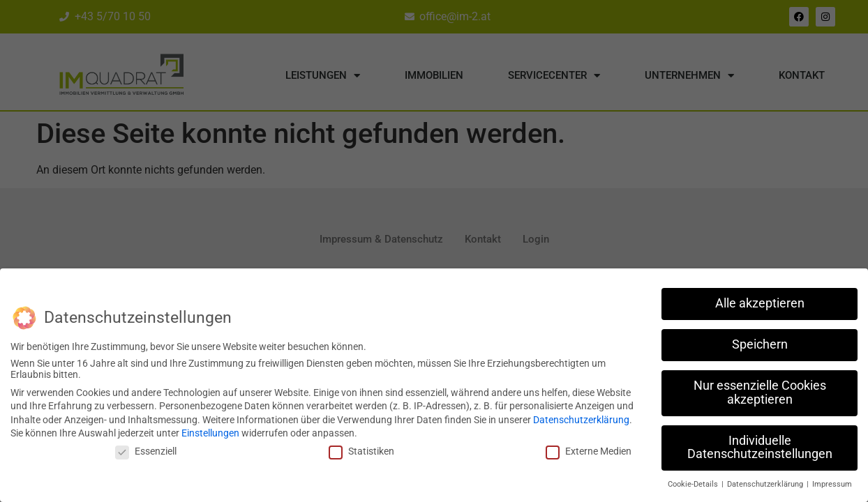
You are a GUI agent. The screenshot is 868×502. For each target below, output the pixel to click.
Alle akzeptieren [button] (760, 302)
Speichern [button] (760, 343)
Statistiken (361, 450)
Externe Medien (589, 450)
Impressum (832, 483)
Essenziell (146, 450)
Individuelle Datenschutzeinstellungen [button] (760, 446)
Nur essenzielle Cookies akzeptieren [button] (760, 391)
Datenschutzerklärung (581, 418)
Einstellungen (210, 432)
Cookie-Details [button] (694, 483)
